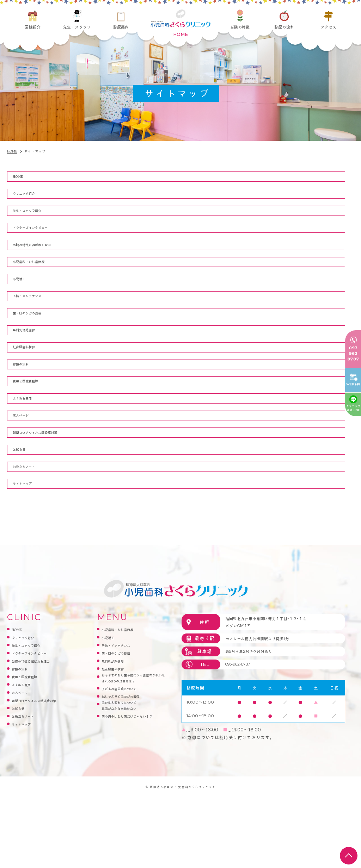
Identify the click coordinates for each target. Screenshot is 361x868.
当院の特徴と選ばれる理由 (42, 260)
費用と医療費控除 (33, 424)
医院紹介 (32, 27)
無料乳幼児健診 (30, 363)
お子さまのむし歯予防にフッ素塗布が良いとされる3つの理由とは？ (133, 752)
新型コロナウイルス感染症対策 (47, 486)
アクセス (328, 27)
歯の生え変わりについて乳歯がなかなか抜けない (127, 788)
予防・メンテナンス (35, 322)
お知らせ (24, 507)
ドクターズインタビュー (40, 240)
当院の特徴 (240, 27)
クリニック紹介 (30, 198)
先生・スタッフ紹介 (35, 219)
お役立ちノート (30, 527)
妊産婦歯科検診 (30, 383)
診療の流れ (284, 27)
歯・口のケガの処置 (35, 342)
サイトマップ (28, 548)
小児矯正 (24, 301)
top (349, 856)
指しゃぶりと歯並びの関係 (129, 776)
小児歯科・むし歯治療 (37, 280)
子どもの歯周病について (127, 768)
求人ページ (26, 466)
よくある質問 (28, 445)
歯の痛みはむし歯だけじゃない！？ (131, 805)
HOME (22, 178)
